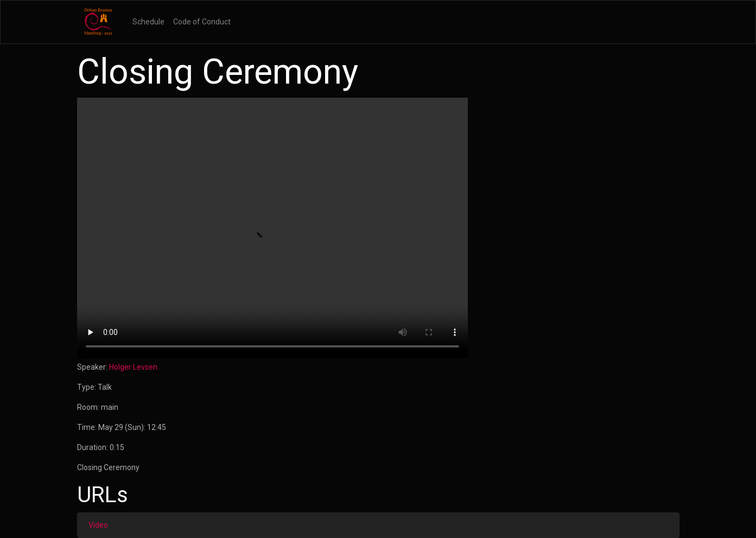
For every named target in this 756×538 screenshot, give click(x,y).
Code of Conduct (202, 22)
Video (98, 525)
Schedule (148, 22)
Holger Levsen (133, 367)
